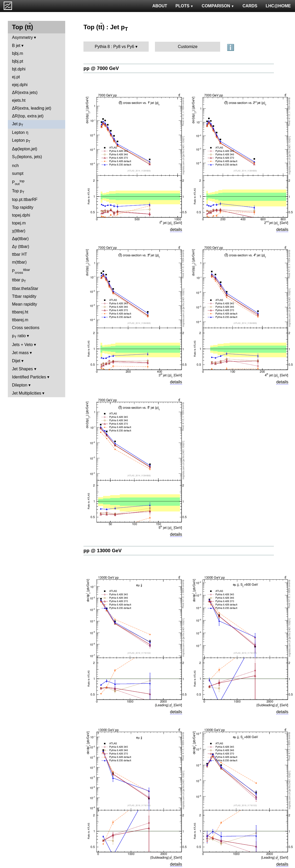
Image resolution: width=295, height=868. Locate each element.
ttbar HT (20, 254)
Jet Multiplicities (27, 393)
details (176, 230)
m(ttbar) (19, 262)
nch (15, 166)
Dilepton (20, 385)
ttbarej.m (20, 320)
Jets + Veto (22, 345)
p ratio (19, 336)
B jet (16, 46)
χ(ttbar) (19, 231)
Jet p (18, 124)
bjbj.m (18, 53)
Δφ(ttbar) (20, 239)
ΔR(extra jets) (25, 93)
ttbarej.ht (20, 312)
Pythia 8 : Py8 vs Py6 (114, 47)
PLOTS (185, 6)
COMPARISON (218, 6)
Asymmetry (22, 37)
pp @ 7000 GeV (101, 68)
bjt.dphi (19, 69)
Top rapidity (23, 207)
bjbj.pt (18, 61)
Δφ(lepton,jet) (25, 149)
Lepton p (21, 141)
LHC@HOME (278, 6)
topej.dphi (21, 215)
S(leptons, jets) (27, 157)
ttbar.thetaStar (25, 289)
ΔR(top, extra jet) (28, 116)
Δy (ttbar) (21, 246)
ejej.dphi (20, 85)
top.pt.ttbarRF (25, 200)
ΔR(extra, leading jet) (32, 108)
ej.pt (16, 77)
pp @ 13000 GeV (103, 551)
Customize (188, 47)
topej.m (19, 223)
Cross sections (26, 328)
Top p (18, 191)
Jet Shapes (22, 369)
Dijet (16, 361)
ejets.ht (19, 100)
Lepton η (20, 132)
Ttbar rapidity (24, 296)
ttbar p (19, 280)
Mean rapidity (25, 304)
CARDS (250, 6)
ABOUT (160, 6)
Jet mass (20, 353)
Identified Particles (29, 377)
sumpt (18, 173)
